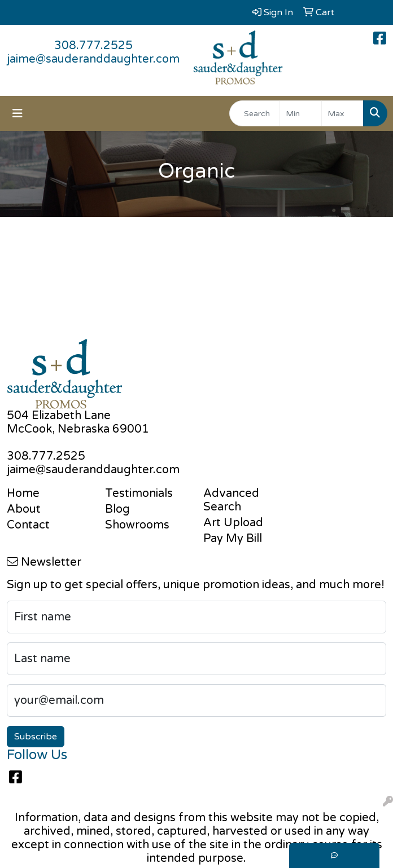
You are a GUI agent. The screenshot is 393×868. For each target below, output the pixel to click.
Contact (28, 525)
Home (23, 494)
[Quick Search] (255, 113)
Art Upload (233, 523)
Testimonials (139, 494)
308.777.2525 (93, 46)
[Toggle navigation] (18, 114)
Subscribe (36, 737)
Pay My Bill (233, 539)
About (24, 509)
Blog (117, 509)
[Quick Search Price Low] (301, 113)
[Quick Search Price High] (342, 113)
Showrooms (137, 525)
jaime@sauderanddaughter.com (93, 59)
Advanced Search (231, 500)
